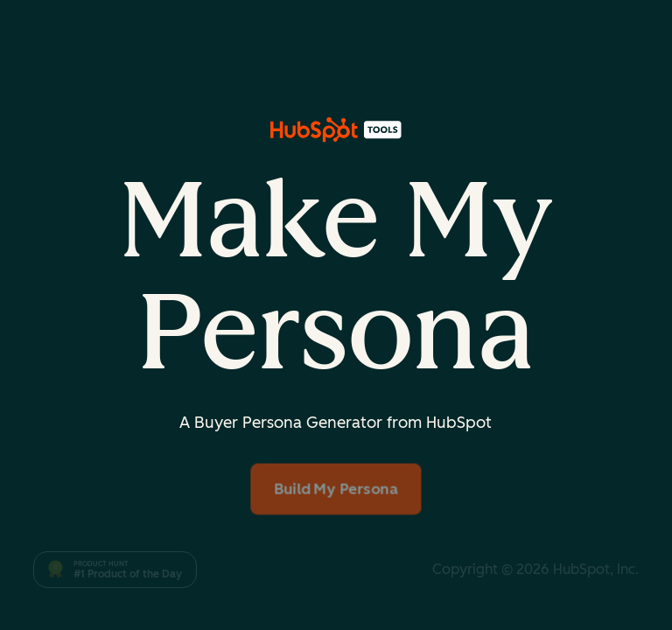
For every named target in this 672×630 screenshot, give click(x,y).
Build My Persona (336, 488)
